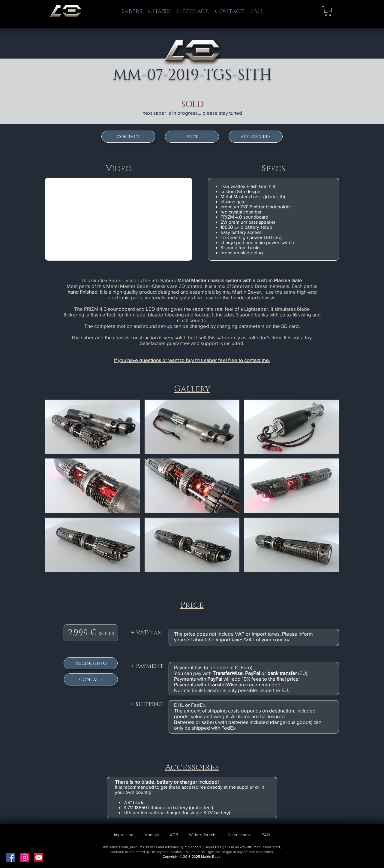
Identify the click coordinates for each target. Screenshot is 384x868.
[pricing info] (91, 663)
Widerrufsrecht (203, 835)
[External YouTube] (119, 219)
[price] (192, 137)
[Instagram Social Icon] (25, 857)
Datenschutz (239, 835)
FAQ (266, 835)
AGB (175, 835)
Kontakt (153, 835)
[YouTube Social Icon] (39, 857)
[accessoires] (256, 137)
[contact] (128, 137)
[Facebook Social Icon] (10, 857)
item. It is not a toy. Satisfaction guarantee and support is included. (226, 340)
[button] (328, 11)
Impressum (125, 835)
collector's (259, 337)
